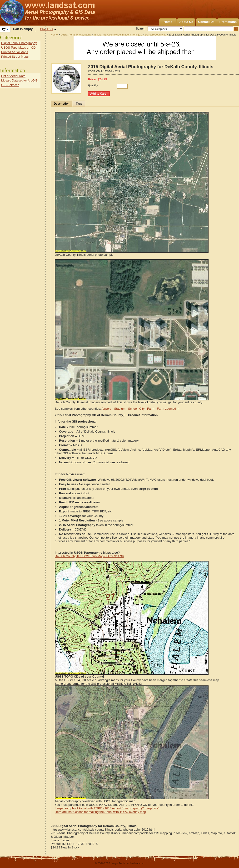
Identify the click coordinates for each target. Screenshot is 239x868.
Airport (107, 409)
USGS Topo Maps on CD (18, 48)
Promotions (228, 22)
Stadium (120, 409)
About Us (186, 22)
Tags (79, 104)
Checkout (47, 29)
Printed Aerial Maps (15, 52)
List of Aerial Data (13, 76)
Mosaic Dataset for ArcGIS (19, 80)
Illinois (98, 35)
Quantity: (93, 85)
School (133, 409)
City (142, 409)
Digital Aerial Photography (76, 35)
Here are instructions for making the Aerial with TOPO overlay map (100, 812)
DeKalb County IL (155, 35)
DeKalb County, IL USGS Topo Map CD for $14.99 (89, 556)
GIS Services (10, 85)
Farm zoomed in (168, 409)
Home (168, 22)
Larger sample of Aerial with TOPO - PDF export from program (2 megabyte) (107, 808)
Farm (150, 409)
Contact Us (206, 22)
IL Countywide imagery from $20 (123, 35)
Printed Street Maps (15, 57)
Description (62, 104)
